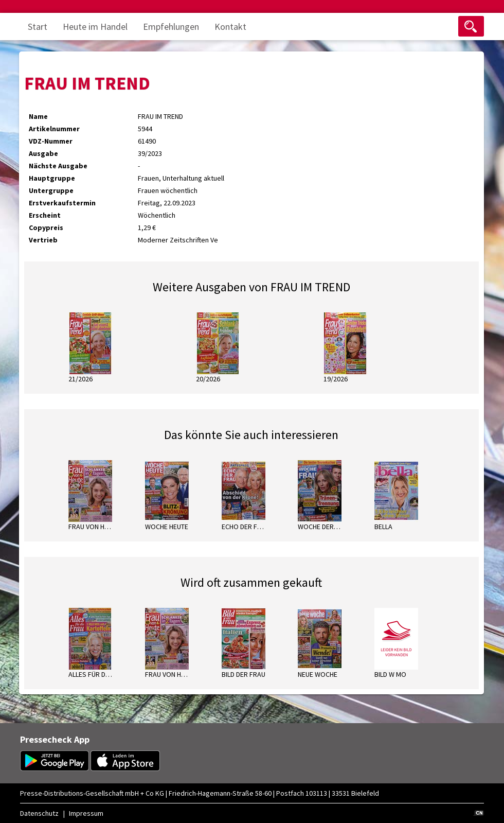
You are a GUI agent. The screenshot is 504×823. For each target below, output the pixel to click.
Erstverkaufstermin (62, 203)
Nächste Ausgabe (58, 166)
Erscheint (45, 215)
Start (38, 27)
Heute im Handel (95, 27)
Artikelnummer (54, 129)
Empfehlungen (171, 27)
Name (38, 116)
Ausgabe (43, 153)
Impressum (86, 813)
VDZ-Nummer (51, 141)
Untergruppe (51, 190)
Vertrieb (43, 240)
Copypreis (46, 227)
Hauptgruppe (52, 178)
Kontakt (230, 27)
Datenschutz (39, 813)
